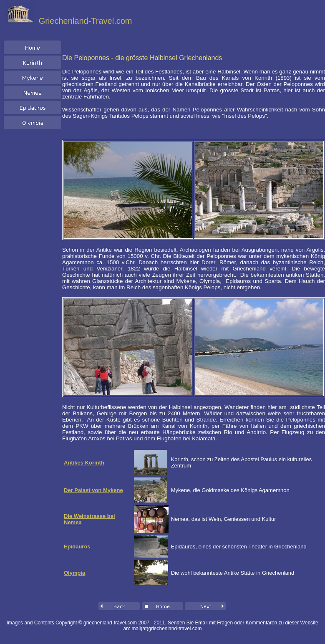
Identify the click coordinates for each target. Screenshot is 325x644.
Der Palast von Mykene (93, 490)
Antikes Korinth (84, 463)
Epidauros (77, 547)
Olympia (74, 573)
